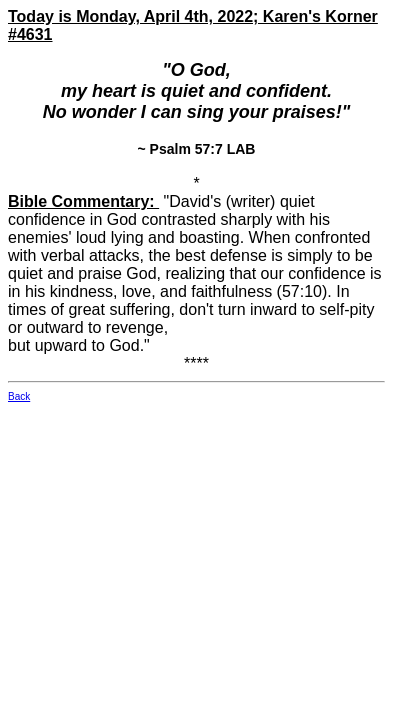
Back (19, 396)
